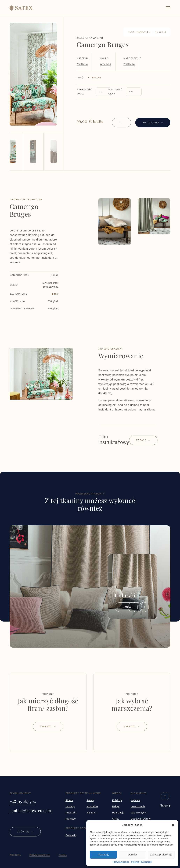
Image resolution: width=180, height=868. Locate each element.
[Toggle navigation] (168, 8)
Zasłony (70, 806)
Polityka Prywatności (142, 862)
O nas (116, 819)
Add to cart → (153, 123)
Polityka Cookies (121, 862)
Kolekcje (117, 800)
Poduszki (71, 813)
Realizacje (118, 813)
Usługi (116, 806)
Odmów (132, 854)
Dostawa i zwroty (141, 819)
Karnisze (71, 819)
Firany (69, 800)
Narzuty (91, 813)
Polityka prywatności (40, 855)
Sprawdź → (48, 726)
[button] (173, 825)
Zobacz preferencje (161, 854)
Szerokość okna (85, 92)
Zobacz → (143, 440)
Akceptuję (103, 854)
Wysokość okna (115, 92)
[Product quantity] (121, 123)
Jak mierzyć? (138, 813)
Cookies (63, 855)
